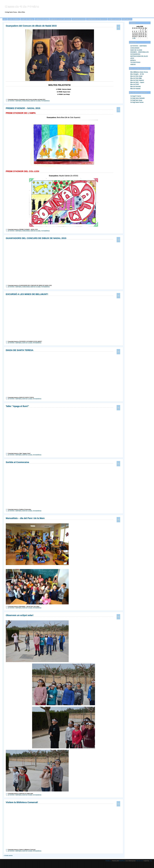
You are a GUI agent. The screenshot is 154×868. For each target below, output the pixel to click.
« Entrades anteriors (8, 856)
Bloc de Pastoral (135, 89)
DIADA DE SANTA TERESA (20, 350)
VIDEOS (133, 64)
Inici (5, 19)
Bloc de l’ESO (135, 84)
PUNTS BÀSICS (127, 19)
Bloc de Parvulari (136, 86)
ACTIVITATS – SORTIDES (138, 46)
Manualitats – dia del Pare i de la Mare (25, 518)
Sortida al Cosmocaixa (17, 462)
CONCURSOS (135, 48)
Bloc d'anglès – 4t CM (137, 74)
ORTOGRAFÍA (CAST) (79, 19)
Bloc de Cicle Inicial (136, 76)
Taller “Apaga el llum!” (17, 406)
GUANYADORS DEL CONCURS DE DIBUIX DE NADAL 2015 (36, 238)
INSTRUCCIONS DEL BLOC (139, 56)
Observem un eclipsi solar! (20, 615)
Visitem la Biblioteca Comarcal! (22, 802)
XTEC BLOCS (139, 861)
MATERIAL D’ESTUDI (114, 19)
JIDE (151, 861)
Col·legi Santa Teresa (137, 102)
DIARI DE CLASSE (136, 50)
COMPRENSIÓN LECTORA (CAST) (97, 19)
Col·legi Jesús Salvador (137, 98)
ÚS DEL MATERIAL (14, 19)
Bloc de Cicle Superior (137, 80)
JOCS (132, 58)
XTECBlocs (108, 861)
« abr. (134, 38)
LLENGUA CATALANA (42, 19)
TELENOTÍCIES (135, 62)
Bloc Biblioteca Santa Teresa (139, 72)
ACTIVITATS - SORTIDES (15, 101)
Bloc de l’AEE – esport (137, 82)
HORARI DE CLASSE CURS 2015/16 (60, 19)
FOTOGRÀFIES (135, 54)
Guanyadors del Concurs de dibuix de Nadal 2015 (31, 26)
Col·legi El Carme (136, 96)
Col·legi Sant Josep (136, 100)
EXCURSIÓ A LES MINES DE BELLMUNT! (27, 294)
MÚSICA (133, 60)
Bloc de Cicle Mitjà (136, 78)
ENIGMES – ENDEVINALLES (139, 52)
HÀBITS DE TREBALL (27, 19)
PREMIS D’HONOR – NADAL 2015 (23, 108)
